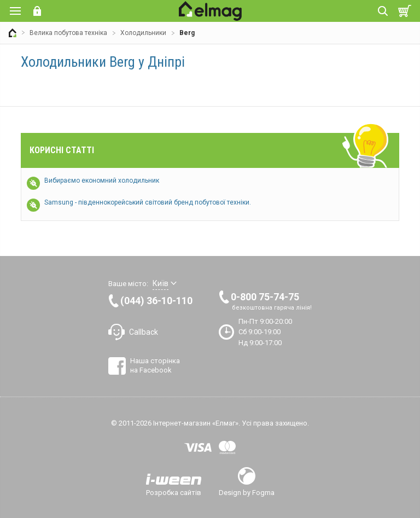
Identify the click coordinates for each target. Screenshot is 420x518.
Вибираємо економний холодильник (102, 181)
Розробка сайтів (174, 492)
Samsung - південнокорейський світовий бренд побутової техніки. (148, 202)
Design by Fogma (247, 492)
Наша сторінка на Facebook (155, 365)
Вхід (37, 11)
